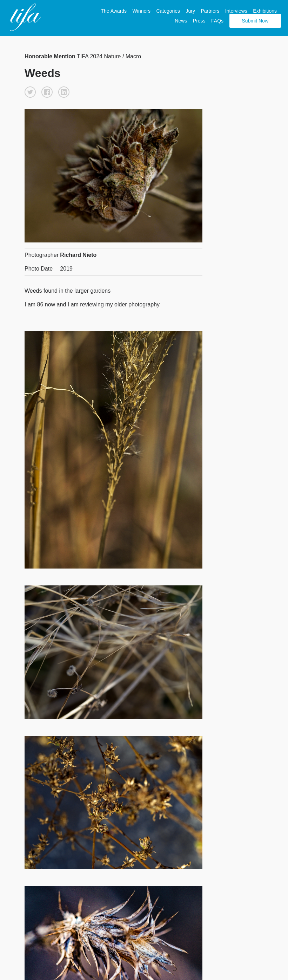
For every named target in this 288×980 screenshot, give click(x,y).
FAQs (217, 21)
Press (199, 21)
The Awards (114, 11)
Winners (142, 11)
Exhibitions (265, 11)
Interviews (236, 11)
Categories (168, 11)
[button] (30, 92)
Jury (190, 11)
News (181, 21)
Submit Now (255, 21)
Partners (210, 11)
